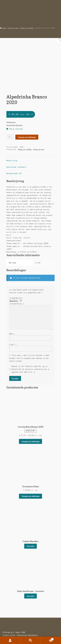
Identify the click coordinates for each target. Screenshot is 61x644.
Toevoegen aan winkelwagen (27, 137)
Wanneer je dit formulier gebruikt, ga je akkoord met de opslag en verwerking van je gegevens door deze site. (30, 369)
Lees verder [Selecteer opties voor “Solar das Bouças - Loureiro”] (31, 596)
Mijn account (10, 640)
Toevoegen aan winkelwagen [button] (31, 441)
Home (4, 28)
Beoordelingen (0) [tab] (14, 173)
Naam (12, 334)
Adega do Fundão (27, 28)
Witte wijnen (13, 28)
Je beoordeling (16, 304)
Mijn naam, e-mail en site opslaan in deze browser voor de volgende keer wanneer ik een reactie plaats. (29, 358)
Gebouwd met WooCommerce (28, 635)
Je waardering (16, 298)
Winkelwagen (47, 639)
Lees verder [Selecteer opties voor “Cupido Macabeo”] (31, 546)
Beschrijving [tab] (12, 161)
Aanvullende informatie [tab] (16, 167)
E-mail (13, 345)
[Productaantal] (10, 137)
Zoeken (31, 640)
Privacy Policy (9, 635)
